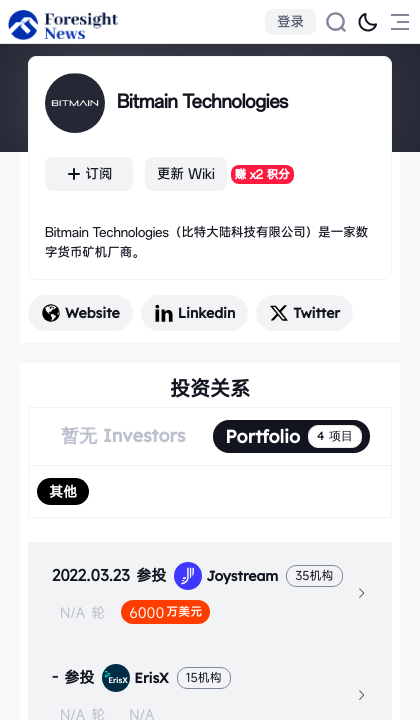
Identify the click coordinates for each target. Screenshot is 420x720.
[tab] (210, 593)
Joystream (226, 576)
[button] (210, 593)
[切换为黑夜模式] (368, 22)
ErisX (135, 678)
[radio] (63, 491)
